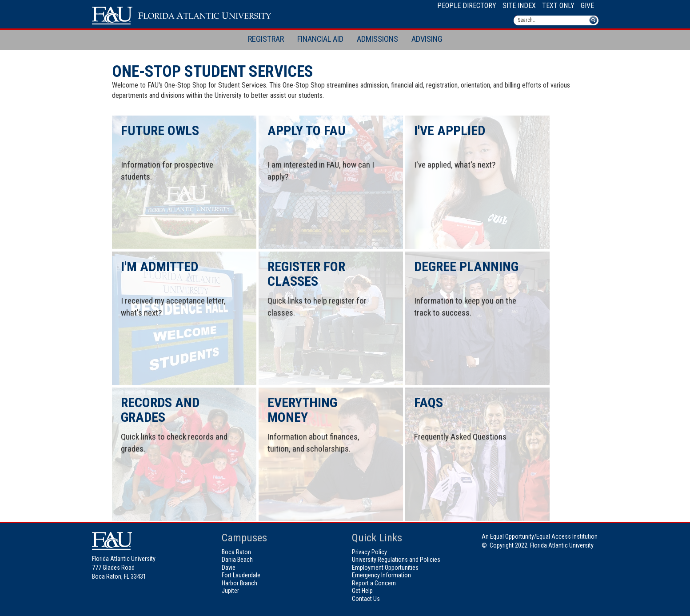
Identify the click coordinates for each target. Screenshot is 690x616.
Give (587, 6)
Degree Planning (466, 266)
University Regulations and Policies (396, 560)
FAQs (429, 402)
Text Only (558, 6)
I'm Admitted (160, 266)
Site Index (519, 6)
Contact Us (366, 599)
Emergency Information (381, 575)
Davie (229, 568)
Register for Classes (306, 274)
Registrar (266, 39)
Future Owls (160, 130)
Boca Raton (236, 552)
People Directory (467, 6)
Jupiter (230, 591)
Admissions (377, 39)
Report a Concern (374, 583)
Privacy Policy (369, 552)
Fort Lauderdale (241, 575)
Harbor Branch (239, 583)
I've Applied (450, 130)
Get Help (362, 591)
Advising (427, 39)
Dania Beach (237, 560)
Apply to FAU (307, 130)
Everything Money (302, 410)
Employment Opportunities (385, 568)
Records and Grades (160, 410)
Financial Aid (320, 39)
